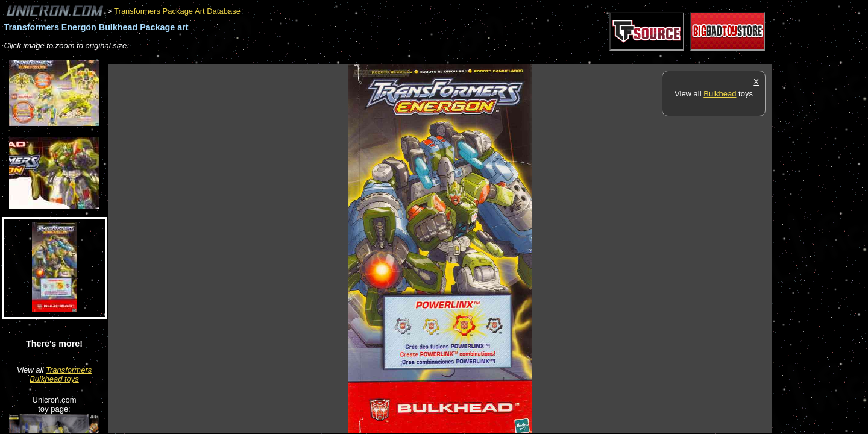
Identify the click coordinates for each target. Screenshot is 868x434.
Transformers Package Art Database (177, 11)
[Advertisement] (328, 58)
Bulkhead (720, 94)
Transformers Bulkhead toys (61, 374)
